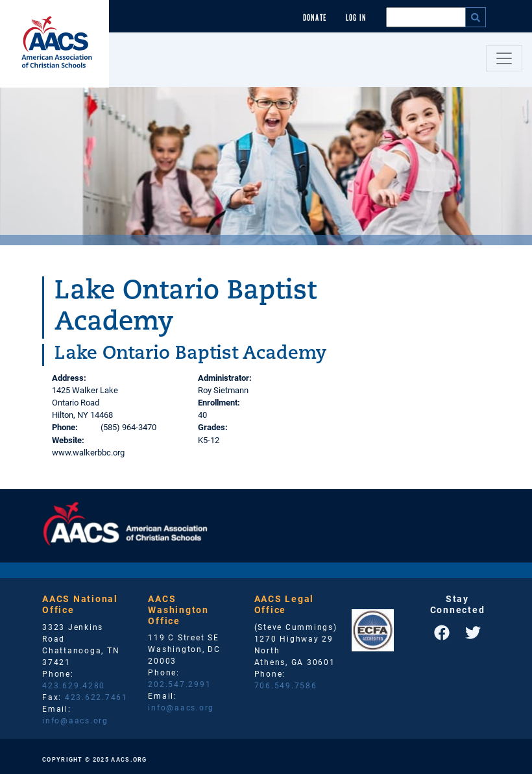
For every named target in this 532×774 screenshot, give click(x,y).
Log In (356, 18)
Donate (315, 18)
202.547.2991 (179, 684)
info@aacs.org (75, 720)
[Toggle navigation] (504, 58)
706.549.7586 (286, 685)
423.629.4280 (74, 685)
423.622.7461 (96, 697)
